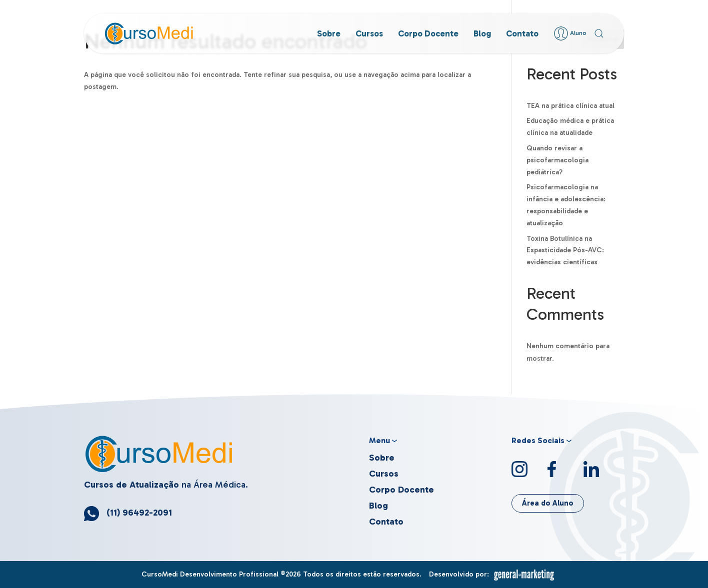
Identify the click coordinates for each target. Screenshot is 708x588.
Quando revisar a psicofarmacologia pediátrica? (557, 160)
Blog (482, 33)
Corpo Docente (428, 33)
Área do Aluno (548, 503)
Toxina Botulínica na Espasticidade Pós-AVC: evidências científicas (565, 251)
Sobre (329, 33)
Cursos (369, 33)
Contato (522, 33)
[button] (599, 33)
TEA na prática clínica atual (570, 106)
